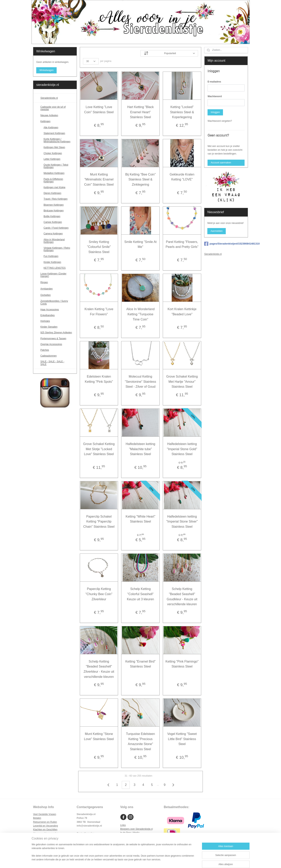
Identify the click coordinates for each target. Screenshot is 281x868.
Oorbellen (57, 295)
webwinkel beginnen (150, 861)
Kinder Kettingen (52, 262)
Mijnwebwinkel (180, 861)
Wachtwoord (215, 96)
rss (137, 861)
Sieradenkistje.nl (49, 98)
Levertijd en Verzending (45, 826)
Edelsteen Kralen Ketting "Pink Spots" (99, 379)
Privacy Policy (40, 837)
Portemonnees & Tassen (53, 339)
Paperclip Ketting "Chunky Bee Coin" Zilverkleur (99, 594)
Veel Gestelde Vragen (45, 814)
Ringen (57, 282)
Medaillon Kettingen (54, 173)
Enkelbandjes (48, 315)
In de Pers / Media (130, 833)
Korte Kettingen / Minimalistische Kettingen (57, 140)
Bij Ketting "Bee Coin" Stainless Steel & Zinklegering (141, 179)
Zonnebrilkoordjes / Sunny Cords (54, 302)
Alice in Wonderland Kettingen (54, 241)
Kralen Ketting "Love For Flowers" (99, 312)
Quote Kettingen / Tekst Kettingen (56, 166)
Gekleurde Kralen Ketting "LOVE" (182, 177)
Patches (45, 350)
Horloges (45, 321)
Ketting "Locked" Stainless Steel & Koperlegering (182, 112)
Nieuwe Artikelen (49, 115)
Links (123, 825)
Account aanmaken (221, 163)
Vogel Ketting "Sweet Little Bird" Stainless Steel (182, 739)
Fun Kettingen (51, 256)
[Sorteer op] (169, 53)
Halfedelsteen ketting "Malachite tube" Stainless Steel (140, 449)
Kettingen (57, 122)
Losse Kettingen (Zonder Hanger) (53, 275)
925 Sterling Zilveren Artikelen (56, 333)
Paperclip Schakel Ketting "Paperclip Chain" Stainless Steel (99, 522)
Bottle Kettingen (52, 216)
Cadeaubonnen (49, 356)
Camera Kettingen (53, 234)
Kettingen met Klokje (54, 187)
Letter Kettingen (52, 159)
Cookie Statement (42, 841)
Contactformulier (85, 833)
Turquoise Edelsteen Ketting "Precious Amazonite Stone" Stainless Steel (140, 741)
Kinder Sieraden (49, 327)
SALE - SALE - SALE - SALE (57, 363)
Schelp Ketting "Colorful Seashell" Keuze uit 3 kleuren (140, 594)
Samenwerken (128, 836)
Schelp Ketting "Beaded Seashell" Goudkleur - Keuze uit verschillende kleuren (182, 597)
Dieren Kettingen (52, 193)
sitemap (129, 861)
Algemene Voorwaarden (46, 833)
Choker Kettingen (53, 153)
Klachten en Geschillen (45, 830)
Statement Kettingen (54, 133)
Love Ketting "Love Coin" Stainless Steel (99, 110)
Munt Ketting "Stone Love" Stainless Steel (99, 736)
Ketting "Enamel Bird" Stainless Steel (140, 664)
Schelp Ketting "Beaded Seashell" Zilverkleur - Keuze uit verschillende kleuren (99, 669)
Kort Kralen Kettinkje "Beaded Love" (182, 312)
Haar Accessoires (50, 310)
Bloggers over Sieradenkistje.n (136, 829)
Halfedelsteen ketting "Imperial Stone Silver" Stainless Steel (182, 522)
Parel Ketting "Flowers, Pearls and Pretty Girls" (182, 244)
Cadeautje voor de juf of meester (53, 108)
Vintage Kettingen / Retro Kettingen (57, 249)
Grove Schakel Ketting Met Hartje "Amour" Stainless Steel (182, 382)
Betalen (37, 818)
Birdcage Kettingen (54, 211)
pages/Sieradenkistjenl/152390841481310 (226, 244)
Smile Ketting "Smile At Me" (140, 244)
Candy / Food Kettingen (56, 228)
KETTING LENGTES (55, 268)
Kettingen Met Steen (54, 147)
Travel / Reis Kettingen (56, 199)
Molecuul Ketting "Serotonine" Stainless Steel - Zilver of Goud (140, 382)
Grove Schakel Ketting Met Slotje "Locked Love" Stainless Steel (99, 449)
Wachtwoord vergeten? (220, 121)
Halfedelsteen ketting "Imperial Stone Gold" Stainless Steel (182, 449)
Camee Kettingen (53, 222)
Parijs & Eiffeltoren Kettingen (53, 180)
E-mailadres (214, 82)
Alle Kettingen (51, 128)
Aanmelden (217, 231)
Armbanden (57, 289)
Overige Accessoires (51, 344)
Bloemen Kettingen (54, 205)
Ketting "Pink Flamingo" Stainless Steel (182, 664)
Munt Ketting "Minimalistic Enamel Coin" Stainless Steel (99, 179)
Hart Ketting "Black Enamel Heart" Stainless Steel (141, 112)
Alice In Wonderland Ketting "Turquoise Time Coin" (140, 314)
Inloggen (215, 112)
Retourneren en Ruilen (45, 822)
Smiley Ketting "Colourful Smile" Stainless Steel (99, 247)
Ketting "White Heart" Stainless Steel (140, 519)
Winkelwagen (46, 70)
